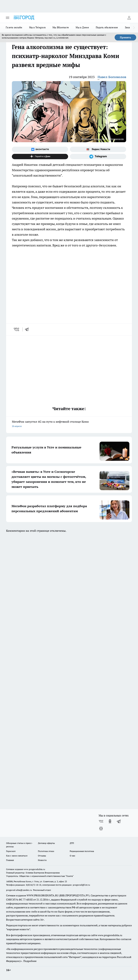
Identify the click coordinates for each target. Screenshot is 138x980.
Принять (125, 37)
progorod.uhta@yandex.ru (19, 890)
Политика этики (46, 851)
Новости (42, 860)
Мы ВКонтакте (61, 27)
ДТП (72, 843)
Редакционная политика (82, 851)
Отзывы (42, 856)
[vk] (17, 329)
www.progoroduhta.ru (34, 869)
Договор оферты (46, 843)
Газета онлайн (14, 27)
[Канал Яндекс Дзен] (40, 157)
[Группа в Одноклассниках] (110, 821)
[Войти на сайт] (129, 18)
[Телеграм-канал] (98, 157)
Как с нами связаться (17, 856)
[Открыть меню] (8, 18)
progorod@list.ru (81, 885)
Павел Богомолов (112, 77)
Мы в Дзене (82, 27)
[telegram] (28, 329)
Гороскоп (11, 851)
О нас (73, 856)
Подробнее (30, 961)
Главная (10, 860)
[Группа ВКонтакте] (40, 149)
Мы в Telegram (37, 27)
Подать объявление (107, 27)
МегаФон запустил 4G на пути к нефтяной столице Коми (69, 424)
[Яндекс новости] (98, 149)
